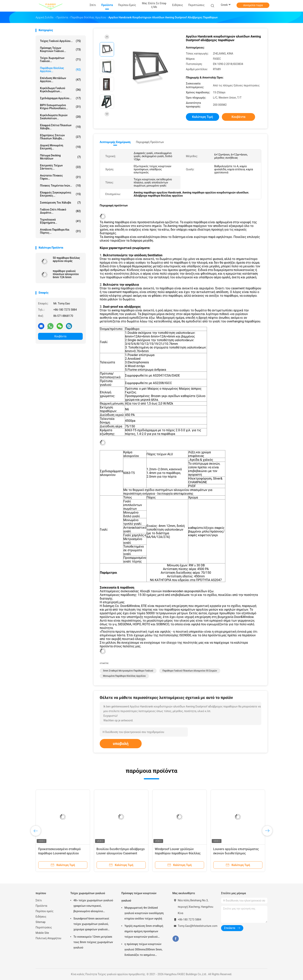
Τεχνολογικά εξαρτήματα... (60, 221)
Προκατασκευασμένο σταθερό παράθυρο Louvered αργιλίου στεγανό (59, 853)
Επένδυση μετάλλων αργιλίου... (60, 80)
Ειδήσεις (41, 917)
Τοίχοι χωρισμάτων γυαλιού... (60, 60)
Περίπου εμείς (45, 911)
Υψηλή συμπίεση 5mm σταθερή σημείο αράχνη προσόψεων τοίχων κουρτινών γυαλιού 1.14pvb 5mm (144, 932)
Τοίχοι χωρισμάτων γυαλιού (88, 893)
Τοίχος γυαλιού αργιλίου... (60, 41)
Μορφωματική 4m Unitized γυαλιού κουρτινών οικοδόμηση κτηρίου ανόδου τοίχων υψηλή (144, 913)
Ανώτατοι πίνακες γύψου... (60, 177)
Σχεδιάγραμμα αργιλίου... (60, 98)
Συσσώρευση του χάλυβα (60, 203)
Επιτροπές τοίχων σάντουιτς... (60, 167)
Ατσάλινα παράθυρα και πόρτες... (60, 231)
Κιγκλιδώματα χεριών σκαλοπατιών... (60, 117)
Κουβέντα (60, 336)
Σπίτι (39, 900)
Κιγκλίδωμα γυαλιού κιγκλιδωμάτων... (60, 90)
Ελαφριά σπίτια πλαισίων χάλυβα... (60, 127)
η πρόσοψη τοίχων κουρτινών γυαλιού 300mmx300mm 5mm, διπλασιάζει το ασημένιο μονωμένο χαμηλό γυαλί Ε (143, 950)
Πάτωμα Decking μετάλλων (60, 157)
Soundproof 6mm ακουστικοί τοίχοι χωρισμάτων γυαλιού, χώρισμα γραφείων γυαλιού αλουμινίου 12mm (91, 925)
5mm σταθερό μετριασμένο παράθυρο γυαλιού (128, 671)
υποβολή (121, 744)
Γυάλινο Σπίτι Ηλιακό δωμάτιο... (60, 211)
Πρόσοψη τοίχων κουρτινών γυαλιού (139, 897)
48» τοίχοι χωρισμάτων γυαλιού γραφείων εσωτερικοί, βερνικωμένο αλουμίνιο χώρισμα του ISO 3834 (93, 906)
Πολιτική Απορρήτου (48, 938)
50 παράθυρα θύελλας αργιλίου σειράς (66, 259)
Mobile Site (42, 933)
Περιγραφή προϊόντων (150, 142)
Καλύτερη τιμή (203, 117)
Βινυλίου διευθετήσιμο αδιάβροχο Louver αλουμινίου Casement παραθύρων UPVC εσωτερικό (121, 853)
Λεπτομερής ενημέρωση (115, 142)
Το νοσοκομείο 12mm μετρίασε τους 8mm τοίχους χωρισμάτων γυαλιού (93, 942)
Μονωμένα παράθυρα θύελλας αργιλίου (124, 676)
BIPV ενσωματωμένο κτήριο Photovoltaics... (60, 107)
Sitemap (40, 922)
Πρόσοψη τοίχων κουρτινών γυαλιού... (60, 49)
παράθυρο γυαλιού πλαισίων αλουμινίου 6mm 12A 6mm (66, 274)
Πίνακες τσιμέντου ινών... (60, 186)
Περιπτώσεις (44, 927)
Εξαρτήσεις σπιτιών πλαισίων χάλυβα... (60, 137)
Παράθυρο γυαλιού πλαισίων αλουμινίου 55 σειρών (190, 671)
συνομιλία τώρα (253, 5)
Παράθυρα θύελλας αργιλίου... (60, 70)
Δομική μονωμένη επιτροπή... (60, 147)
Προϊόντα (41, 906)
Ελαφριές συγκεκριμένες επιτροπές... (60, 194)
